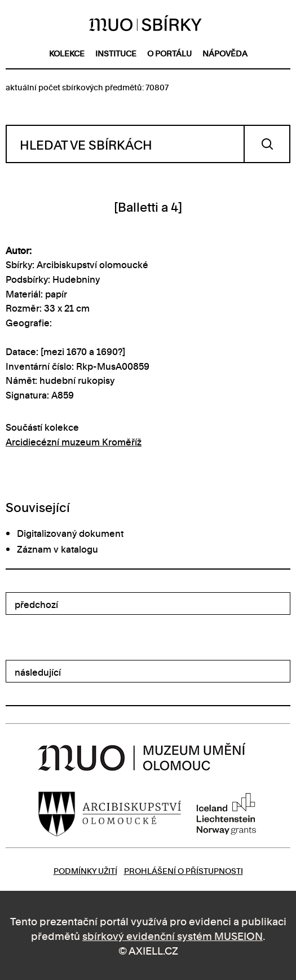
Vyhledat (267, 144)
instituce (116, 53)
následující (38, 672)
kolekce (67, 53)
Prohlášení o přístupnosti (184, 870)
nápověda (225, 53)
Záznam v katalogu (58, 549)
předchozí (36, 604)
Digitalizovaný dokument (70, 533)
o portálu (169, 53)
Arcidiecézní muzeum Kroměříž (74, 441)
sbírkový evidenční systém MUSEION (173, 935)
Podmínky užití (85, 870)
